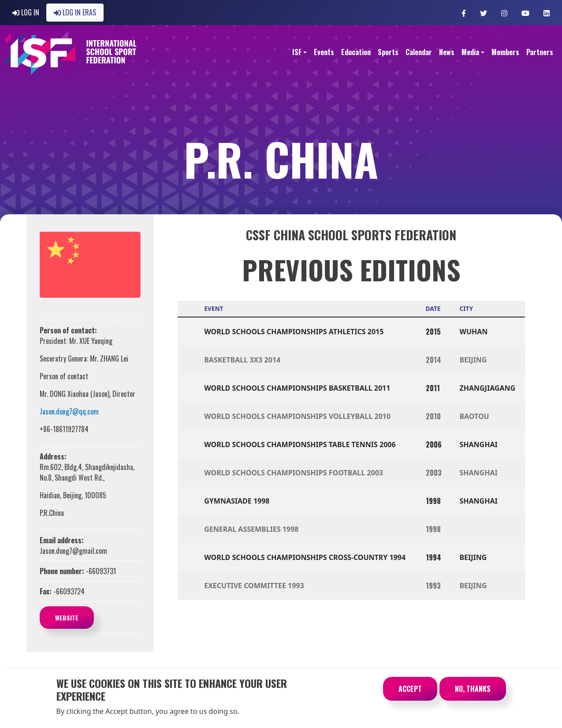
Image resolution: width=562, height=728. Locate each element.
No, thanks (473, 695)
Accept (410, 695)
